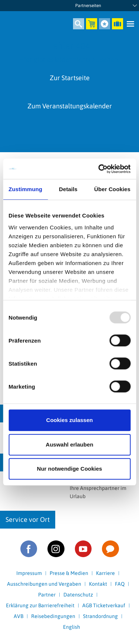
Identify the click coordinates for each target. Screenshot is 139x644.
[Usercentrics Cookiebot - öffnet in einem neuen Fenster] (99, 169)
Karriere (105, 573)
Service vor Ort (28, 519)
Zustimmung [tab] (25, 189)
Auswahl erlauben (69, 444)
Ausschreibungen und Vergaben (44, 584)
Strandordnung (100, 616)
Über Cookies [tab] (112, 189)
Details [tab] (68, 189)
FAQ (120, 584)
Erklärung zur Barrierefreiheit (40, 605)
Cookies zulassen (70, 420)
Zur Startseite (70, 78)
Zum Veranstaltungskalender (70, 106)
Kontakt (98, 584)
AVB (19, 616)
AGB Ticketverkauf (104, 605)
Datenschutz (78, 595)
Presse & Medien (69, 573)
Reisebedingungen (53, 616)
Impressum (29, 573)
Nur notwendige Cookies (70, 469)
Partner (47, 595)
